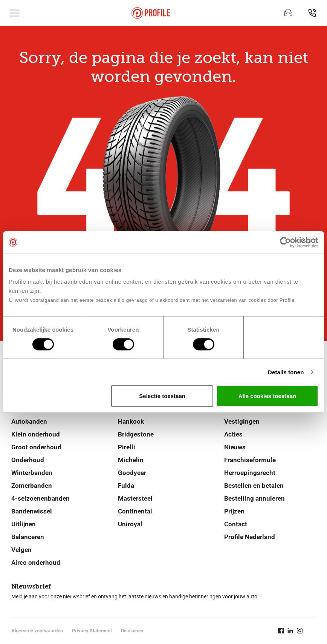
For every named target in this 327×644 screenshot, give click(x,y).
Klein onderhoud (36, 434)
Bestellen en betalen (254, 486)
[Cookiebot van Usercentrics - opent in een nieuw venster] (285, 242)
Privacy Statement (92, 631)
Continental (135, 511)
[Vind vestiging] (312, 13)
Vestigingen (242, 421)
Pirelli (127, 447)
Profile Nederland (250, 537)
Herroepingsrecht (250, 473)
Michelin (131, 460)
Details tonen (286, 372)
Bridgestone (136, 434)
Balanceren (28, 537)
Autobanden (29, 421)
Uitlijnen (24, 524)
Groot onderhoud (36, 447)
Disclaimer (132, 631)
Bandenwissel (32, 511)
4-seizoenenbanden (40, 498)
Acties (233, 434)
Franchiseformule (250, 460)
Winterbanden (32, 473)
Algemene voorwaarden (37, 631)
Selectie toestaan (162, 396)
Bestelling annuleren (254, 498)
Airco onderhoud (36, 563)
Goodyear (132, 473)
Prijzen (234, 511)
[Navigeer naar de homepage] (151, 13)
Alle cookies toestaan (267, 396)
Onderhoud (28, 460)
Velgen (21, 550)
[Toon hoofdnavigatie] (14, 13)
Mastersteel (135, 498)
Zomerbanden (32, 486)
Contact (236, 524)
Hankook (131, 421)
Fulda (126, 486)
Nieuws (235, 447)
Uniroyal (130, 524)
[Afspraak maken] (288, 13)
